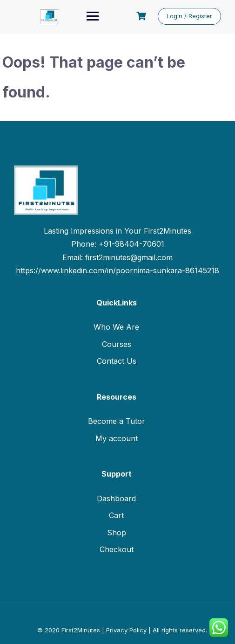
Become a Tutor (117, 421)
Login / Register (189, 16)
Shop (117, 533)
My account (117, 438)
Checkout (117, 549)
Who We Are (116, 327)
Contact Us (117, 361)
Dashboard (116, 499)
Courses (117, 344)
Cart (116, 515)
